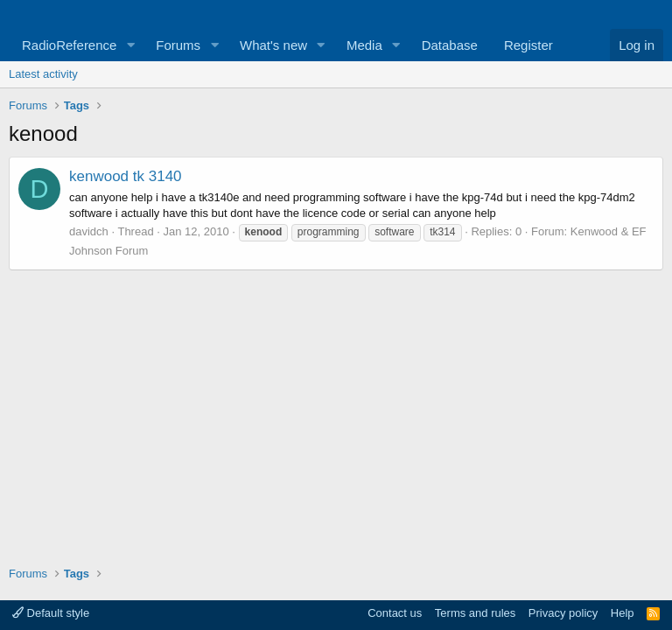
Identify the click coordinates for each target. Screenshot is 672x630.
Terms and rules (475, 613)
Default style (51, 613)
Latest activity (43, 74)
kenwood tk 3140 (126, 176)
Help (623, 613)
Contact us (395, 613)
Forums (178, 45)
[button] (130, 45)
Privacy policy (563, 613)
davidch (89, 231)
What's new (273, 45)
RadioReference (69, 45)
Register (528, 45)
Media (364, 45)
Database (450, 45)
